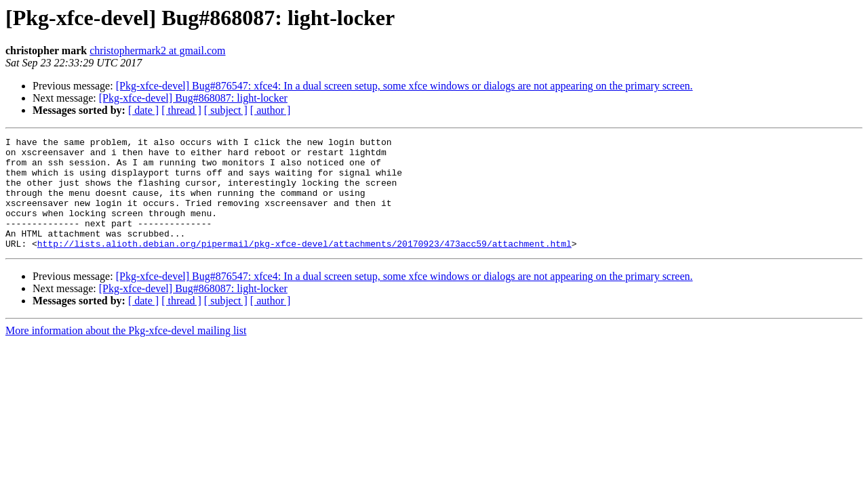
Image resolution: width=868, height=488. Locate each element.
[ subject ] (226, 110)
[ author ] (271, 110)
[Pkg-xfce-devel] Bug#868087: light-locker (193, 98)
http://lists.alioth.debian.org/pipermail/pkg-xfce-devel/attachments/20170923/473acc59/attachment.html (304, 266)
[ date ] (143, 110)
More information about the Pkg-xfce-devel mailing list (126, 353)
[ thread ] (181, 110)
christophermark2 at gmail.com (157, 50)
